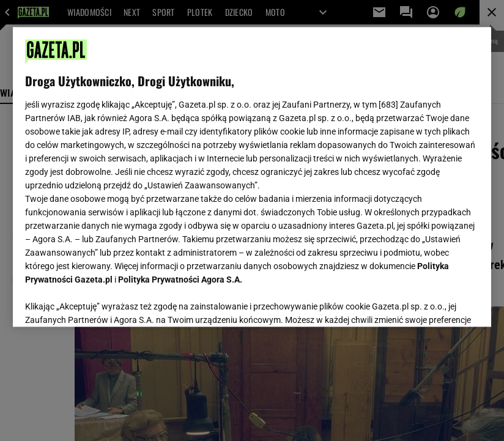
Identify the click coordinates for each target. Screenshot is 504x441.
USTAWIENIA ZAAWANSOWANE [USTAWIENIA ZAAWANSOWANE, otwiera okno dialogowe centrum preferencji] (105, 302)
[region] (252, 177)
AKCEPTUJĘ (438, 303)
